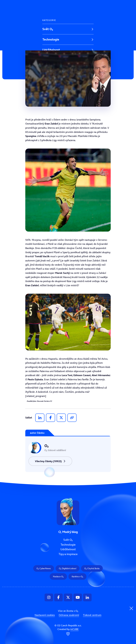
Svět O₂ (48, 29)
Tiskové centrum (92, 615)
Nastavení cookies (45, 615)
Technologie (51, 39)
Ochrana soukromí (69, 615)
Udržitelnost (51, 50)
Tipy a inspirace (53, 60)
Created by (68, 632)
